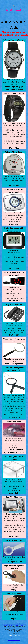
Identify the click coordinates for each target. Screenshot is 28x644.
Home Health (7, 35)
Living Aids (22, 35)
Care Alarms (18, 32)
